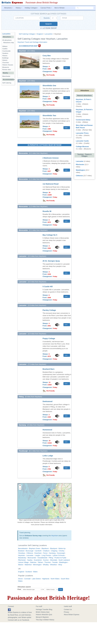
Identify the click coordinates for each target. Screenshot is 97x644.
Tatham (40, 562)
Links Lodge (48, 456)
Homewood (47, 430)
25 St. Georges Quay (51, 261)
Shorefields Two (49, 116)
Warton (21, 565)
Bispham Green (35, 548)
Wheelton (54, 565)
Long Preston (46, 555)
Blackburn (45, 548)
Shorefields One (49, 86)
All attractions (7, 40)
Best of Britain (60, 8)
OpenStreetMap (62, 518)
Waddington (63, 562)
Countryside (6, 51)
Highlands (46, 579)
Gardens (5, 53)
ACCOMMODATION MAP (28, 46)
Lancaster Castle (82, 141)
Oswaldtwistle (42, 558)
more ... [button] (67, 68)
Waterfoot (28, 565)
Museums (6, 67)
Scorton (46, 560)
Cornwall (27, 579)
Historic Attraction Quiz (44, 615)
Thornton (48, 562)
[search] (84, 8)
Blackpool (54, 548)
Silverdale (54, 560)
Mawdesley (22, 558)
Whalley (46, 565)
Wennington (37, 565)
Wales (35, 572)
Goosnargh (61, 553)
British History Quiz (43, 612)
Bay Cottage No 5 (50, 235)
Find (19, 589)
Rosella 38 (47, 211)
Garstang (52, 553)
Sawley (30, 560)
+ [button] (20, 486)
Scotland (29, 572)
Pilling (51, 558)
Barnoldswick (23, 548)
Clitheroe (30, 553)
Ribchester (22, 560)
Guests (47, 18)
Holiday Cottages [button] (31, 8)
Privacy (66, 612)
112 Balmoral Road (51, 184)
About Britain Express (72, 615)
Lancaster (30, 555)
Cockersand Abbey (83, 120)
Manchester (6, 76)
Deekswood (47, 401)
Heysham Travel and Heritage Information (32, 42)
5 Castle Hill (48, 287)
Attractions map (9, 43)
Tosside (55, 562)
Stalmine (33, 562)
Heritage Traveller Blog (44, 609)
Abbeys (5, 46)
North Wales (55, 579)
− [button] (20, 488)
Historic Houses (8, 65)
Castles (5, 49)
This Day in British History (45, 620)
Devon (20, 579)
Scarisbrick (38, 560)
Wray (60, 565)
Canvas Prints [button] (46, 8)
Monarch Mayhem (42, 617)
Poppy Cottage (49, 338)
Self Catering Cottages (27, 34)
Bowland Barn (48, 369)
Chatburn (46, 551)
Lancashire (48, 34)
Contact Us (68, 609)
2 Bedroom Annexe (51, 158)
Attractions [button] (9, 8)
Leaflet (55, 518)
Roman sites (7, 70)
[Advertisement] (8, 114)
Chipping (54, 551)
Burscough (30, 551)
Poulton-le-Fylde (60, 558)
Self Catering (7, 83)
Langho (37, 555)
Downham (38, 553)
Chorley (61, 551)
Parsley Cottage (49, 310)
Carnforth (38, 551)
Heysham (55, 536)
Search (48, 24)
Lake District (36, 579)
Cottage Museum (82, 147)
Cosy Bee (47, 56)
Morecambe (32, 558)
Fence (45, 553)
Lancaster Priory (82, 133)
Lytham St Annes (59, 555)
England (40, 34)
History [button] (19, 8)
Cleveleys (22, 553)
